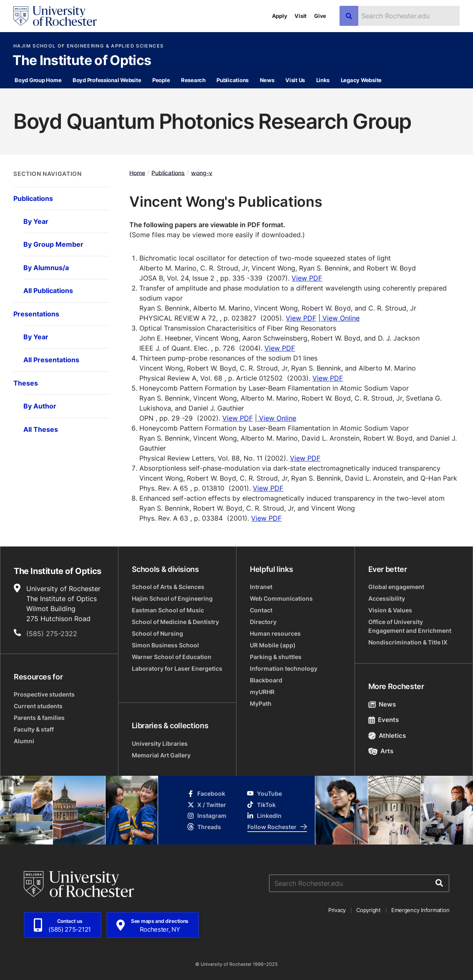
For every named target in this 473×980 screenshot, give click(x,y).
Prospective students (44, 694)
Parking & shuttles (276, 657)
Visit (301, 16)
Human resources (275, 633)
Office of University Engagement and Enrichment (410, 626)
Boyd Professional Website (107, 80)
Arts (381, 751)
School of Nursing (157, 633)
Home (137, 172)
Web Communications (281, 598)
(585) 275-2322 (52, 634)
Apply (280, 16)
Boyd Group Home (38, 80)
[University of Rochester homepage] (55, 16)
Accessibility (387, 598)
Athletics (387, 736)
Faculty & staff (34, 729)
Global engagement (396, 587)
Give (320, 16)
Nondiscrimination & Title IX (408, 642)
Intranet (261, 587)
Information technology (284, 668)
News (267, 80)
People (161, 80)
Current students (38, 706)
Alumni (24, 741)
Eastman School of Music (168, 610)
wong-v (202, 172)
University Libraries (160, 743)
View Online (340, 318)
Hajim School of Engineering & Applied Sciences (88, 46)
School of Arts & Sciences (168, 587)
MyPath (261, 703)
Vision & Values (390, 610)
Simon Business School (165, 645)
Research (193, 80)
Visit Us (295, 80)
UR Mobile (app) (273, 645)
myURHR (262, 692)
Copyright (369, 910)
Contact (261, 610)
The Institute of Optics (82, 61)
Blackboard (266, 680)
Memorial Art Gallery (161, 755)
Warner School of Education (172, 657)
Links (323, 80)
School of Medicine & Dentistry (175, 622)
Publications (233, 80)
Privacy (337, 910)
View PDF (307, 278)
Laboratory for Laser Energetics (177, 668)
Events (384, 720)
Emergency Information (420, 910)
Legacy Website (361, 80)
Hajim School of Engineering (172, 598)
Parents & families (39, 718)
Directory (263, 622)
